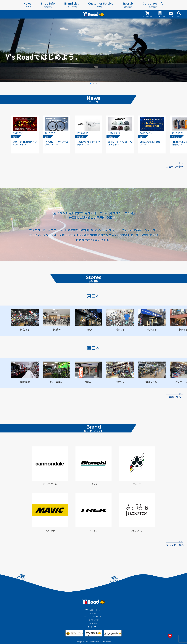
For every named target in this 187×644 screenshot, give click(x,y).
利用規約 (93, 613)
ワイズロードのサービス (93, 617)
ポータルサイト (93, 627)
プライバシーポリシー (93, 610)
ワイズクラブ (93, 620)
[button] (91, 84)
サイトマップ (93, 623)
